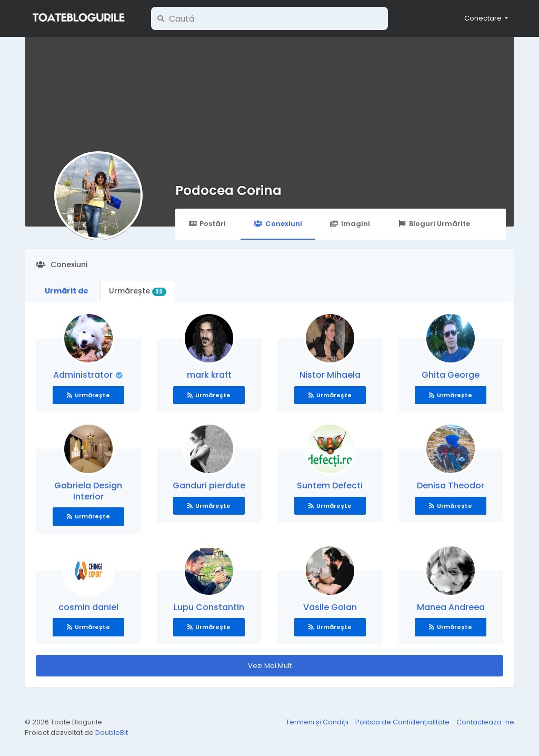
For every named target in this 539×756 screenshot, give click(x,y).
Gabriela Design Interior (88, 491)
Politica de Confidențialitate (403, 722)
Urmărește (138, 291)
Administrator (84, 375)
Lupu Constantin (209, 607)
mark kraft (209, 375)
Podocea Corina (228, 190)
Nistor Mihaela (330, 375)
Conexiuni (278, 224)
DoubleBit (112, 733)
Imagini (350, 224)
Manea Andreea (451, 607)
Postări (207, 224)
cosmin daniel (88, 607)
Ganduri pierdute (209, 485)
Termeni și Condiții (318, 722)
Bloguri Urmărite (434, 224)
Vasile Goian (330, 607)
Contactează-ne (485, 722)
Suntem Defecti (330, 485)
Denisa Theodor (451, 485)
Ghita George (451, 375)
